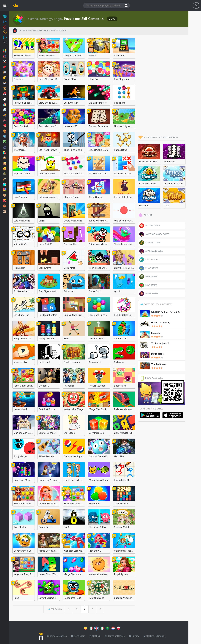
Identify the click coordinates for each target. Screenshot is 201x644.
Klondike (156, 333)
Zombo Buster (159, 364)
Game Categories (57, 635)
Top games (54, 609)
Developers (78, 635)
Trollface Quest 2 (160, 343)
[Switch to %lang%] (68, 628)
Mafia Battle (157, 354)
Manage (160, 635)
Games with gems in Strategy (156, 304)
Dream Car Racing (161, 323)
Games (33, 19)
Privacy (134, 635)
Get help (95, 635)
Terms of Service (115, 635)
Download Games (151, 378)
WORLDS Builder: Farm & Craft (167, 312)
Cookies (149, 635)
